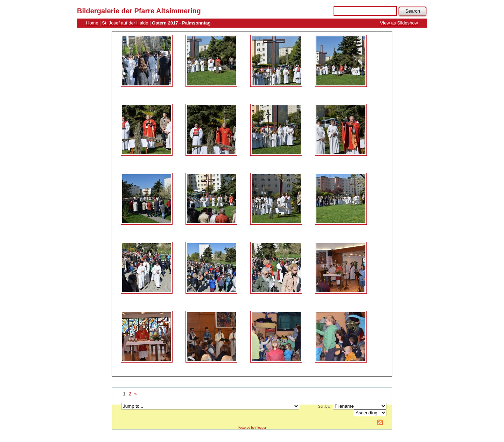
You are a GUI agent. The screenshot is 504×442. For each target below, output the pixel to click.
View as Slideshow (399, 23)
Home (92, 23)
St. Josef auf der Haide (125, 23)
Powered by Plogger (252, 428)
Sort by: (324, 406)
